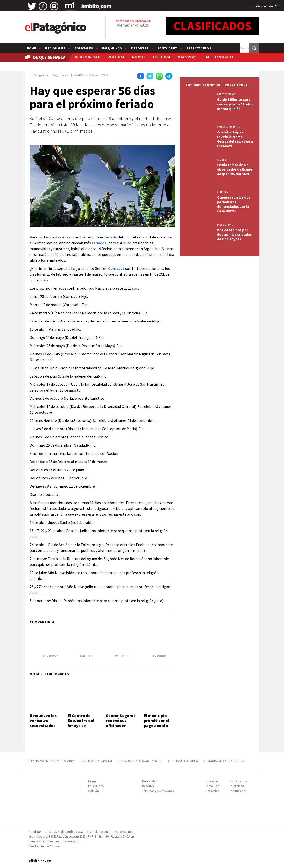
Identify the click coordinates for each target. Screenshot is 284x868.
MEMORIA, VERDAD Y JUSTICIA (224, 761)
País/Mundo (112, 48)
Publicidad (237, 786)
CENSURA (222, 192)
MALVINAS (187, 57)
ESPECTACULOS (226, 94)
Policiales (84, 48)
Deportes (140, 48)
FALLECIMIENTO (218, 57)
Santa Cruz (167, 48)
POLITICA (116, 57)
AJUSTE (139, 57)
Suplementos (238, 781)
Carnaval (116, 268)
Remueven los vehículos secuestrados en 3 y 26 (43, 723)
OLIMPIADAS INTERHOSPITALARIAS (51, 761)
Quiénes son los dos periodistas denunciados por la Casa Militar (234, 204)
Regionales (55, 48)
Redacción (212, 791)
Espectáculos (199, 48)
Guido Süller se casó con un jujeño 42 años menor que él (235, 104)
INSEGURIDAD (87, 57)
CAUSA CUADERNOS (228, 127)
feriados (99, 243)
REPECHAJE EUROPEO (183, 761)
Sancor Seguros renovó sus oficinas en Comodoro (121, 723)
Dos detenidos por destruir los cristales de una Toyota (234, 234)
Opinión (94, 791)
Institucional (238, 791)
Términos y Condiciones (158, 791)
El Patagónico (39, 75)
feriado (111, 237)
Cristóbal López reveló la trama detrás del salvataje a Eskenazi (235, 139)
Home (31, 48)
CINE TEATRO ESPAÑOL (97, 761)
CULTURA (162, 57)
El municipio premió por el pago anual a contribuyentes (159, 723)
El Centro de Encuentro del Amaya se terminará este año (82, 726)
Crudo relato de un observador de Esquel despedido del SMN (235, 169)
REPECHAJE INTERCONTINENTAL (140, 761)
